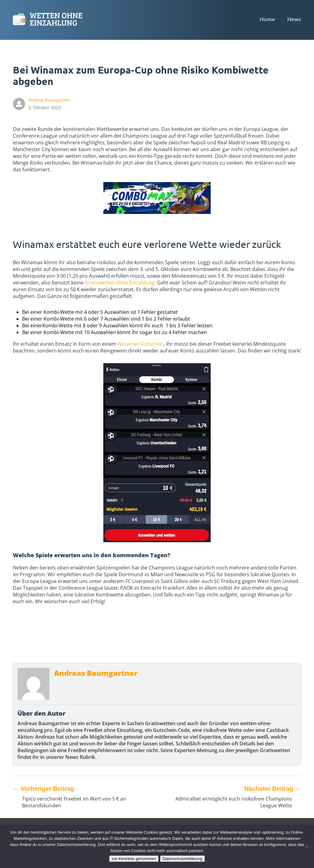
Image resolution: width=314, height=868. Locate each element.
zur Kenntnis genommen (134, 859)
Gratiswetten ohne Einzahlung (120, 283)
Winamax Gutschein (141, 344)
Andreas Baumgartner (96, 673)
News (294, 19)
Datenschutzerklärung (182, 859)
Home (267, 19)
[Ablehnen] (306, 847)
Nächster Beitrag (273, 789)
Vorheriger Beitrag (44, 789)
